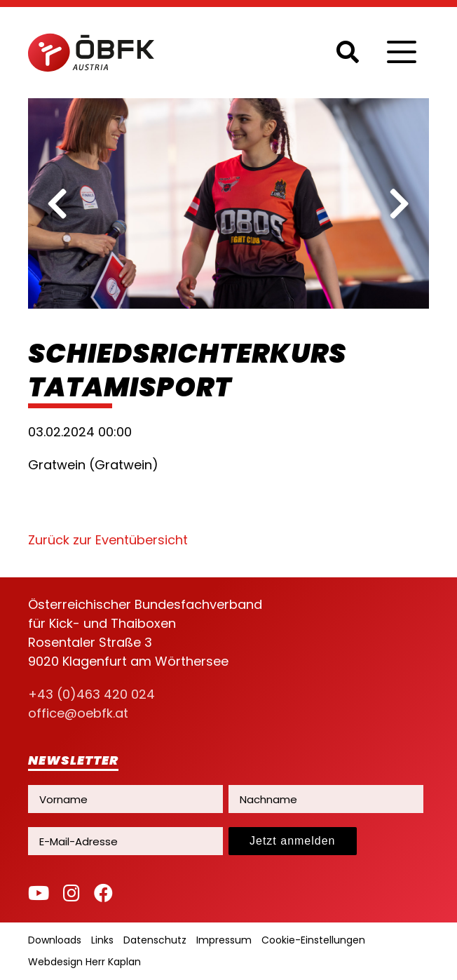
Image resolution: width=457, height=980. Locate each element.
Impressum (224, 940)
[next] (400, 203)
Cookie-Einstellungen (313, 940)
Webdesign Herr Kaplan (84, 962)
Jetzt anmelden (293, 841)
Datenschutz (155, 940)
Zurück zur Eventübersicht (108, 540)
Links (102, 940)
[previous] (57, 203)
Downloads (55, 940)
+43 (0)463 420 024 (91, 694)
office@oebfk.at (78, 713)
